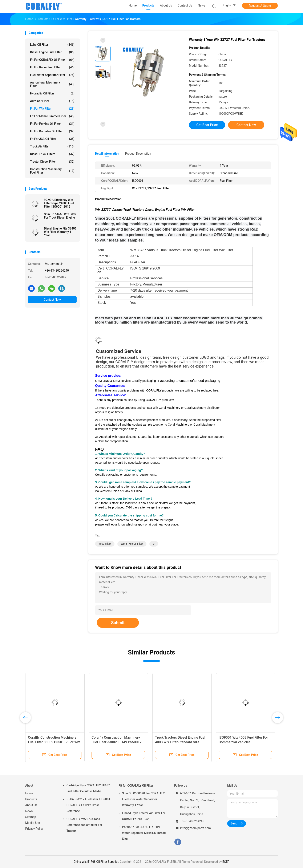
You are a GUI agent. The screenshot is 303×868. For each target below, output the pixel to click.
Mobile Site (33, 823)
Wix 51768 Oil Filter (132, 544)
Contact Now (52, 300)
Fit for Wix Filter (52, 109)
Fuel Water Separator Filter (52, 75)
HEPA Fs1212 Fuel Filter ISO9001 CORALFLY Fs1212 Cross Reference (88, 805)
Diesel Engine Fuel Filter (52, 52)
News (29, 811)
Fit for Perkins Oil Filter (52, 124)
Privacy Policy (34, 829)
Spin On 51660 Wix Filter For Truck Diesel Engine (60, 216)
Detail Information (107, 154)
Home (29, 793)
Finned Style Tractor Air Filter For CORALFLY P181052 (144, 816)
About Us (31, 805)
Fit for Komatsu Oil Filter (52, 131)
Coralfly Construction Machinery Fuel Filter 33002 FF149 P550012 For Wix (117, 742)
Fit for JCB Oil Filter (52, 139)
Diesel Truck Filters (52, 154)
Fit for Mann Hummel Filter (52, 116)
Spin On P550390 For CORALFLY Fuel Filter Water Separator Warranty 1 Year (143, 799)
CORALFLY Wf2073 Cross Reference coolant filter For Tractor (84, 825)
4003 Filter (105, 544)
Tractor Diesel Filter (52, 162)
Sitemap (31, 817)
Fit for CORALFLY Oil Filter (52, 60)
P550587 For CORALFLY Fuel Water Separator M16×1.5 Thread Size (144, 833)
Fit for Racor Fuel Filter (52, 67)
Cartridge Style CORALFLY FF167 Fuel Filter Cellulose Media (88, 788)
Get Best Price (207, 125)
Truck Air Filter (52, 146)
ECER (226, 862)
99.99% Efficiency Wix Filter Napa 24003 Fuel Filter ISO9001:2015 (59, 203)
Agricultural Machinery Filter (52, 84)
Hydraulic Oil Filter (52, 93)
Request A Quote (260, 6)
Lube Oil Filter (52, 45)
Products (31, 799)
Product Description (138, 154)
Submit (118, 623)
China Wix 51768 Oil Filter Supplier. (97, 862)
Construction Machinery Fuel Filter (52, 171)
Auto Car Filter (52, 101)
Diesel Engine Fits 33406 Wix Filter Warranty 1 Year (60, 232)
